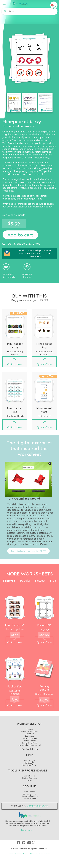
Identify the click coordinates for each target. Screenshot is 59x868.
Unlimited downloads (9, 275)
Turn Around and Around (16, 143)
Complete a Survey (37, 806)
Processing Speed (29, 738)
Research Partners (29, 796)
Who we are (30, 791)
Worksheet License (30, 854)
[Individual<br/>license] (27, 267)
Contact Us (29, 763)
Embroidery (44, 416)
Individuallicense (27, 275)
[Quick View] (15, 359)
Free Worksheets (30, 749)
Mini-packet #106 (44, 410)
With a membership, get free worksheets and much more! (35, 252)
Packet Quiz (30, 760)
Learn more (35, 256)
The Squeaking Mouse (15, 353)
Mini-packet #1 (15, 625)
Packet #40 (15, 686)
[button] (4, 5)
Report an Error (29, 765)
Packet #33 (44, 625)
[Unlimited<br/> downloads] (6, 267)
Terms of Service (15, 854)
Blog (29, 780)
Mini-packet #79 (44, 345)
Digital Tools (29, 776)
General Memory (44, 694)
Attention (30, 734)
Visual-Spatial (30, 741)
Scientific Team (30, 794)
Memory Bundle (44, 688)
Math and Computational (29, 745)
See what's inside (14, 215)
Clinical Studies (29, 798)
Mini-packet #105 (15, 345)
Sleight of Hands (15, 416)
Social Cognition (15, 629)
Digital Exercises (30, 778)
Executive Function (15, 692)
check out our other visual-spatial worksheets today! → (28, 207)
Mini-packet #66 (15, 410)
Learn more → (28, 830)
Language (44, 629)
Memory (30, 729)
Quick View (15, 364)
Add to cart (20, 235)
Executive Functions (29, 731)
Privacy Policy (44, 854)
